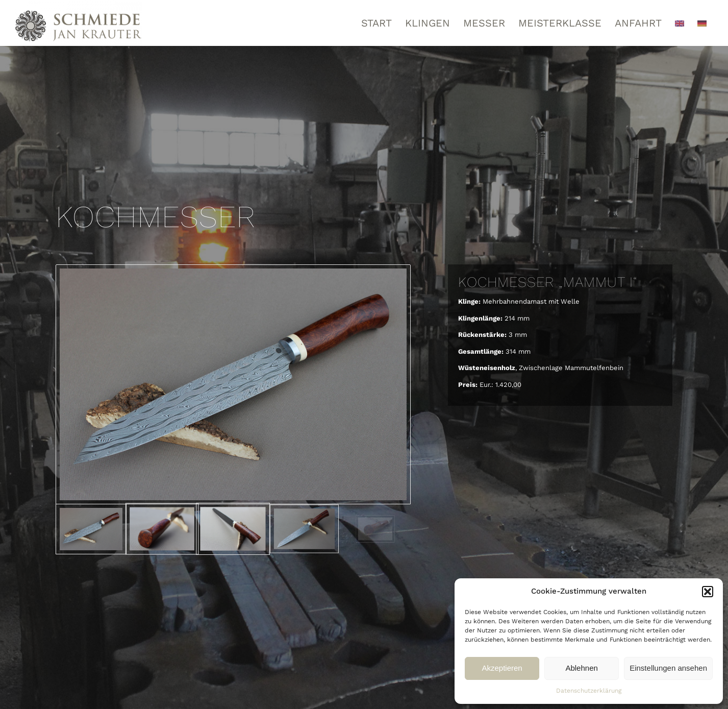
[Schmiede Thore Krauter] (79, 23)
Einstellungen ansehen (668, 668)
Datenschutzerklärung (589, 691)
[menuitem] (376, 23)
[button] (708, 592)
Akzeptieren (502, 668)
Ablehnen (581, 668)
